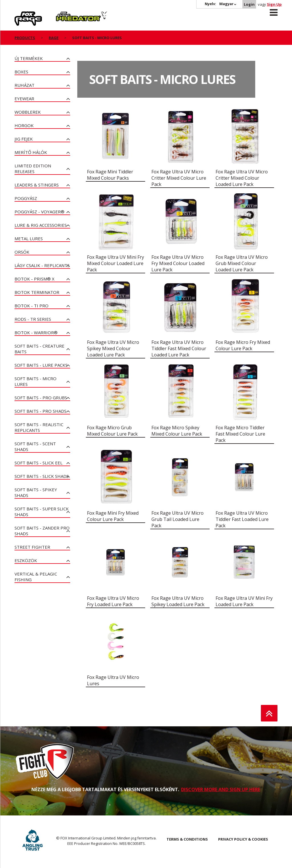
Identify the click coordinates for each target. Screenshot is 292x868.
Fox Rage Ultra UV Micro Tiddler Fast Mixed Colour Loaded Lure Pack (179, 348)
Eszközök (26, 560)
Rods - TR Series (33, 319)
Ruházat (25, 85)
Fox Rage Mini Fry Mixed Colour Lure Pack (113, 516)
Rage (20, 15)
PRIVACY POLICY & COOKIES (243, 839)
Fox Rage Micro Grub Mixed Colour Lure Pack (112, 431)
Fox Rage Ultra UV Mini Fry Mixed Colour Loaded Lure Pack (115, 263)
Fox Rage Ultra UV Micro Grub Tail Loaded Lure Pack (178, 519)
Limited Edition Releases (33, 169)
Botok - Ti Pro (32, 306)
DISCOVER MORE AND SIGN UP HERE (221, 789)
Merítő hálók (31, 152)
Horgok (24, 125)
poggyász (26, 198)
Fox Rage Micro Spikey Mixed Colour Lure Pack (177, 431)
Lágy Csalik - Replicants (42, 265)
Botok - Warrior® (36, 332)
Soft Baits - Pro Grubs (41, 398)
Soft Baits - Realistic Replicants (39, 427)
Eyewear (24, 99)
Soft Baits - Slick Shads (42, 476)
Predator (65, 15)
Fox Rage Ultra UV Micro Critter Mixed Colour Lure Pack (179, 178)
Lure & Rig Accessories (41, 225)
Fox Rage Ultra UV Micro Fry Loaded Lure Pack (113, 601)
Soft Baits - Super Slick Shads (42, 512)
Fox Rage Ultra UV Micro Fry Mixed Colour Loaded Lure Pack (178, 263)
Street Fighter (32, 547)
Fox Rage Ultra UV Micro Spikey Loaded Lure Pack (178, 601)
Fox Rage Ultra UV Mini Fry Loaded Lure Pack (244, 601)
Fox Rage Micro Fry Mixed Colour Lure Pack (243, 345)
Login (249, 4)
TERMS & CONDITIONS (187, 839)
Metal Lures (29, 238)
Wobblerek (28, 112)
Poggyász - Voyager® (39, 212)
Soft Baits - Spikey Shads (36, 492)
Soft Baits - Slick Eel (38, 463)
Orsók (22, 252)
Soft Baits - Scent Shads (35, 446)
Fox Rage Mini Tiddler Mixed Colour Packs (110, 175)
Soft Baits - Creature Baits (39, 349)
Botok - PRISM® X (35, 279)
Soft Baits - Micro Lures (36, 381)
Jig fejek (24, 139)
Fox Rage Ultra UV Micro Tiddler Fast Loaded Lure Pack (242, 519)
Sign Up (274, 4)
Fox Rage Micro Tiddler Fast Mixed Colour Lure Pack (240, 434)
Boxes (21, 72)
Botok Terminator (37, 292)
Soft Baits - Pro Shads (40, 411)
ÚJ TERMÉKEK (29, 58)
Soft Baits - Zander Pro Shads (42, 531)
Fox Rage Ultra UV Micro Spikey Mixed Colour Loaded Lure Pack (113, 348)
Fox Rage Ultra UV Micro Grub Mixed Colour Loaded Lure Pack (242, 263)
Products (25, 38)
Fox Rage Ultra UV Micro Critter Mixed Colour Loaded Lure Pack (242, 178)
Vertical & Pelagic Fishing (36, 577)
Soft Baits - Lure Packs (41, 365)
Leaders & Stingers (37, 185)
